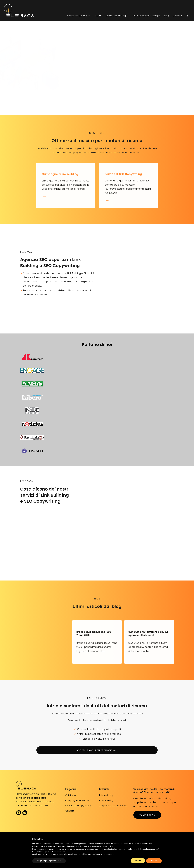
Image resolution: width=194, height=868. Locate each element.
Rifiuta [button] (138, 861)
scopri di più (147, 815)
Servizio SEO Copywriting (78, 806)
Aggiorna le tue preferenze (113, 806)
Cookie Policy (106, 800)
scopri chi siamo (37, 304)
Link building (123, 40)
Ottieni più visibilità (132, 94)
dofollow (92, 739)
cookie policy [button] (107, 846)
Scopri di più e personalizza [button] (49, 861)
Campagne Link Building (78, 800)
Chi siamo (71, 795)
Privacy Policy (106, 795)
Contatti (70, 811)
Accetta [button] (154, 861)
